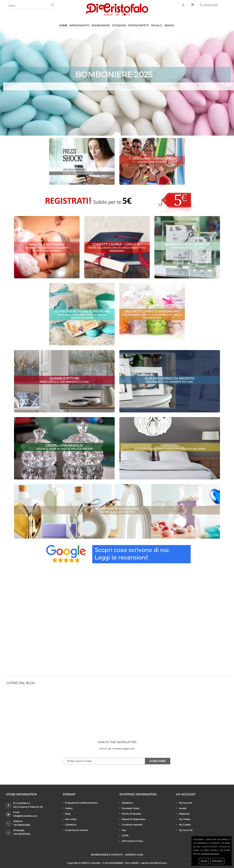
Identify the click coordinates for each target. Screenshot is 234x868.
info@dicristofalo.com (25, 816)
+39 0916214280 (22, 825)
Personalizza (217, 861)
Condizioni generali (131, 825)
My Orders (183, 819)
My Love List (184, 830)
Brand (169, 25)
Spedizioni (126, 803)
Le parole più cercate (75, 830)
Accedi (181, 808)
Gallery (68, 808)
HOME (63, 25)
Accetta (204, 861)
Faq (123, 830)
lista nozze (69, 819)
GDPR (124, 836)
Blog (66, 814)
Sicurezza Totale (129, 808)
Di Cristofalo (94, 863)
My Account (184, 803)
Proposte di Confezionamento (80, 803)
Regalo (156, 25)
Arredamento (79, 25)
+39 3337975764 (22, 834)
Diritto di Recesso (130, 814)
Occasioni (119, 25)
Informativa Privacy (131, 841)
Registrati (183, 814)
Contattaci (70, 825)
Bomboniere (101, 25)
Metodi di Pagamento (132, 819)
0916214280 (211, 5)
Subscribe (158, 761)
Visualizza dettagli (210, 854)
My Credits (183, 825)
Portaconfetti (139, 25)
